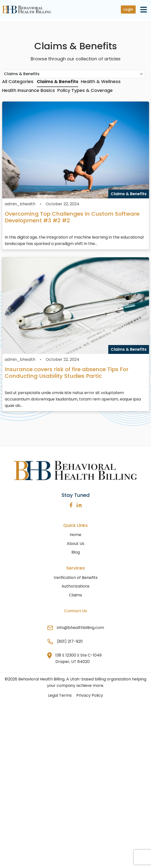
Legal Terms (60, 695)
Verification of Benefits (76, 578)
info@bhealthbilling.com (80, 628)
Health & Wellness (101, 81)
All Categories (18, 81)
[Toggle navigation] (144, 9)
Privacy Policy (90, 695)
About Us (75, 544)
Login (128, 9)
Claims (75, 595)
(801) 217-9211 (70, 641)
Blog (76, 552)
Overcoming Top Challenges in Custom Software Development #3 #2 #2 (72, 217)
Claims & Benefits (58, 81)
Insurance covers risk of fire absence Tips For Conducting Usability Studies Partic (67, 373)
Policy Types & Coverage (85, 90)
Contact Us (75, 611)
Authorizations (75, 586)
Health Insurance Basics (28, 90)
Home (75, 535)
